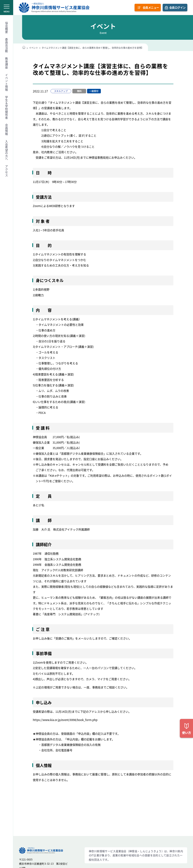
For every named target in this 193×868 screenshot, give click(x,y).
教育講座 (7, 63)
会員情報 (7, 129)
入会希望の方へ (7, 150)
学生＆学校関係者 (7, 107)
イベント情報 (7, 82)
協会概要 (7, 27)
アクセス (7, 171)
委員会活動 (7, 45)
